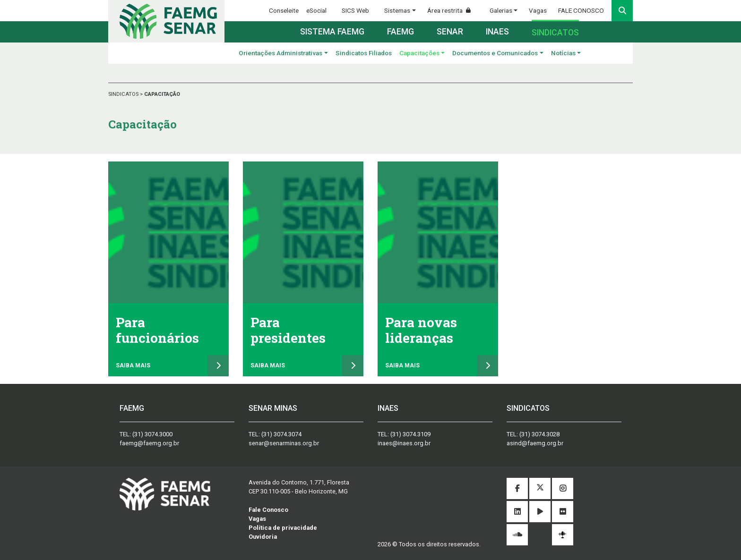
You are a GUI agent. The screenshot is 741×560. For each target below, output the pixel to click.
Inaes (497, 32)
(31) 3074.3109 (410, 434)
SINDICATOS (124, 94)
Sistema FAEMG (332, 32)
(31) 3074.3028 (539, 434)
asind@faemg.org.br (535, 443)
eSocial (316, 10)
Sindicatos (555, 33)
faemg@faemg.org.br (149, 443)
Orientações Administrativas (280, 53)
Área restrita (453, 10)
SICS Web (355, 10)
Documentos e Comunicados (495, 53)
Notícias (563, 53)
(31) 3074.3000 (152, 434)
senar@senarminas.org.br (284, 443)
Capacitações (419, 53)
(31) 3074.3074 (281, 434)
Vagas (538, 10)
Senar (450, 32)
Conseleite (284, 10)
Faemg (401, 32)
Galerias (501, 10)
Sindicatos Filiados (364, 53)
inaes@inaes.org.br (404, 443)
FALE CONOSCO (581, 10)
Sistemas (397, 10)
